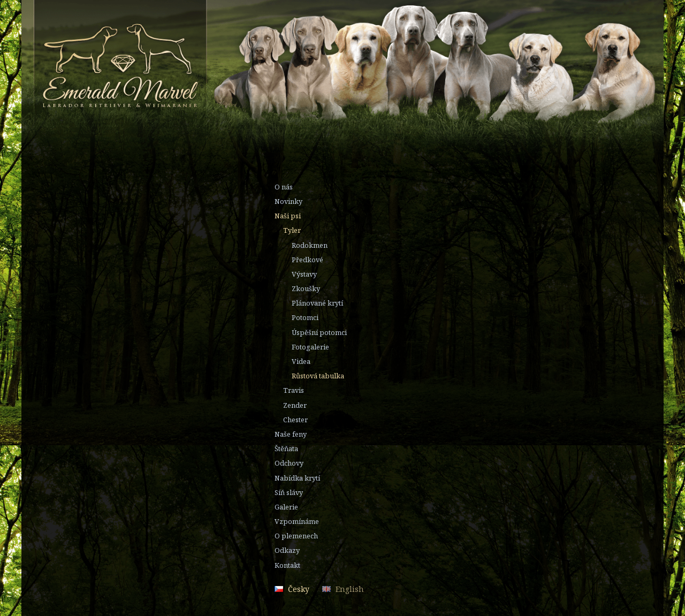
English (350, 589)
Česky (299, 589)
